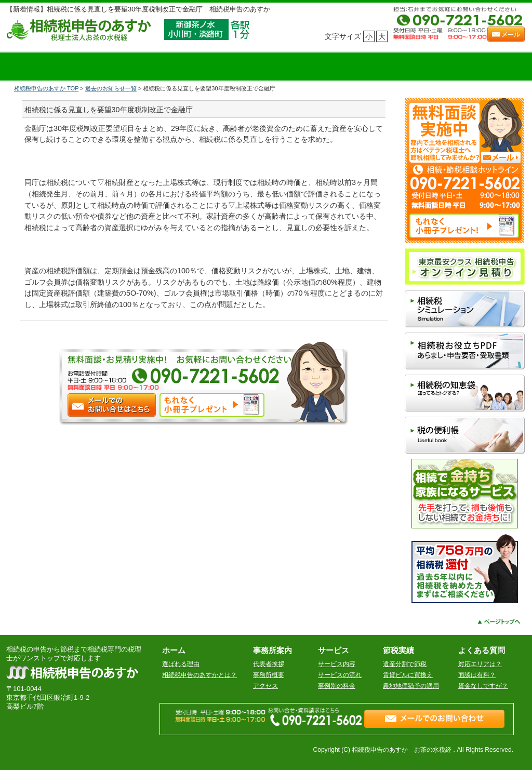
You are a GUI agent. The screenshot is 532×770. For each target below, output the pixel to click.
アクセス (265, 686)
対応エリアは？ (480, 664)
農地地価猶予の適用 (411, 686)
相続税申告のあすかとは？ (199, 675)
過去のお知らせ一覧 (111, 88)
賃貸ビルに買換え (408, 675)
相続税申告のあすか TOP (46, 88)
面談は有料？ (477, 675)
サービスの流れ (340, 675)
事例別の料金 (337, 686)
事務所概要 (269, 675)
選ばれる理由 (181, 664)
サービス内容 (337, 664)
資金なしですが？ (483, 686)
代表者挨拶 (269, 664)
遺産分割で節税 (405, 664)
